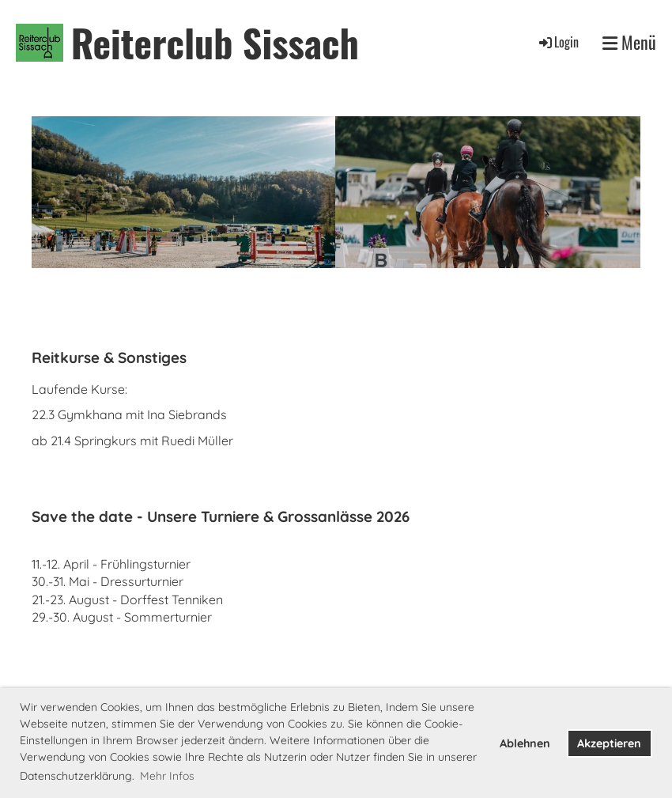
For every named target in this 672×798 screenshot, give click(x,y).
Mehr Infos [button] (167, 776)
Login (558, 42)
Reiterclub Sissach (215, 42)
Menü (629, 42)
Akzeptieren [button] (609, 743)
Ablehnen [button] (525, 743)
